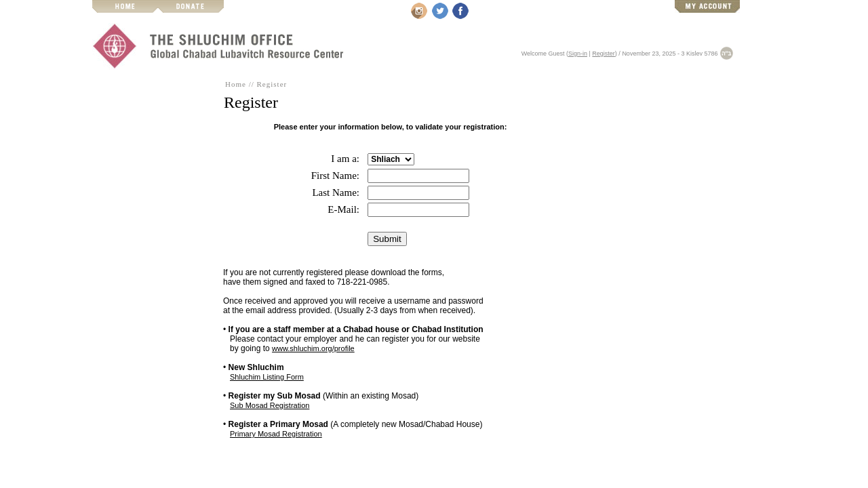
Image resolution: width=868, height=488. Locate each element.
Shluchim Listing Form (267, 377)
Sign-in (578, 54)
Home (236, 84)
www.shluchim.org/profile (313, 348)
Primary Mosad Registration (276, 434)
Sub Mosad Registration (270, 405)
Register (604, 54)
